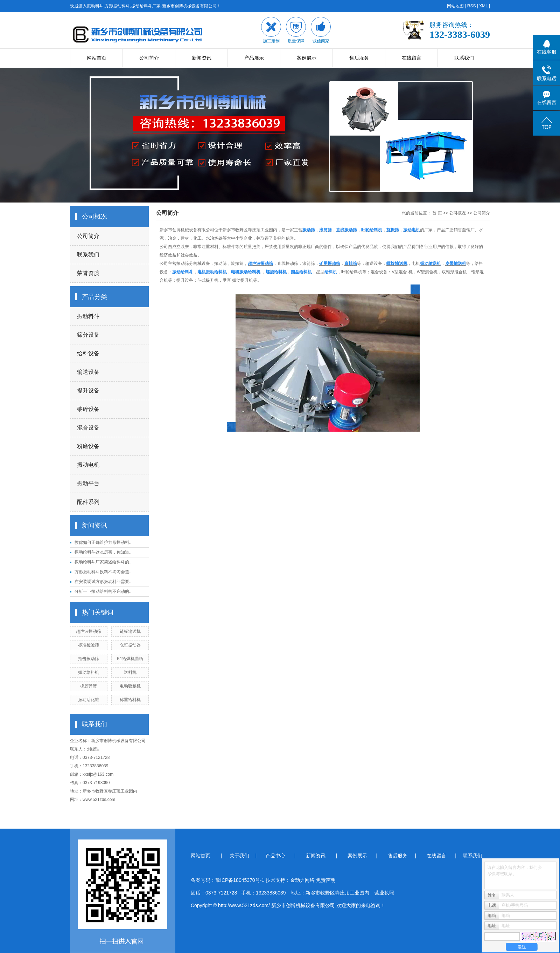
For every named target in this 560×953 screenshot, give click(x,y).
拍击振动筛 (89, 659)
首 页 (437, 213)
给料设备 (88, 353)
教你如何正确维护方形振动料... (104, 542)
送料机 (130, 672)
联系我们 (464, 58)
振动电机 (88, 465)
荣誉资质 (88, 273)
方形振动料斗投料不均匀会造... (104, 572)
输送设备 (88, 372)
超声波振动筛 (89, 631)
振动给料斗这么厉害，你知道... (104, 552)
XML (483, 6)
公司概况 (457, 213)
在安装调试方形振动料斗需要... (104, 582)
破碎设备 (88, 409)
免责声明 (326, 880)
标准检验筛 (89, 645)
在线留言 (412, 58)
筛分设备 (88, 335)
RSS (472, 6)
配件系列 (88, 502)
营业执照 (384, 893)
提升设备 (88, 390)
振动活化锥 (89, 700)
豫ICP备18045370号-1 (240, 880)
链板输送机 (130, 631)
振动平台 (88, 483)
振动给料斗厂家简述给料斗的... (104, 562)
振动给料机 (89, 672)
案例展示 (307, 58)
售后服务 (359, 58)
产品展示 (254, 58)
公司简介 (149, 58)
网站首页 (97, 58)
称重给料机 (130, 700)
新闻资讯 (202, 58)
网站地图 (455, 6)
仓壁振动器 (130, 645)
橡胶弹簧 (89, 686)
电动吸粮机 (130, 686)
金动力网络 (303, 880)
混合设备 (88, 428)
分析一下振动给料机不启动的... (104, 591)
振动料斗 (88, 316)
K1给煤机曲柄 (130, 659)
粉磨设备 (88, 446)
